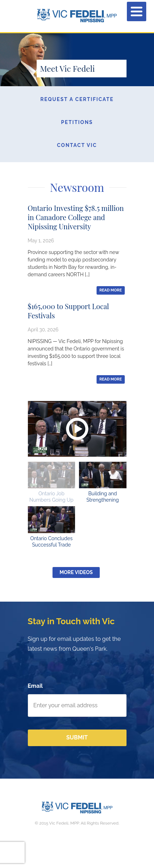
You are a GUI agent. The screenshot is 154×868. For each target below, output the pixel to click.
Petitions (77, 122)
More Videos (76, 572)
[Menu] (137, 11)
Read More (111, 290)
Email (35, 686)
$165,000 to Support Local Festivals (69, 311)
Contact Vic (77, 145)
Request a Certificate (77, 99)
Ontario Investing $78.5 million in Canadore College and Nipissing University (76, 217)
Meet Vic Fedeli (68, 68)
